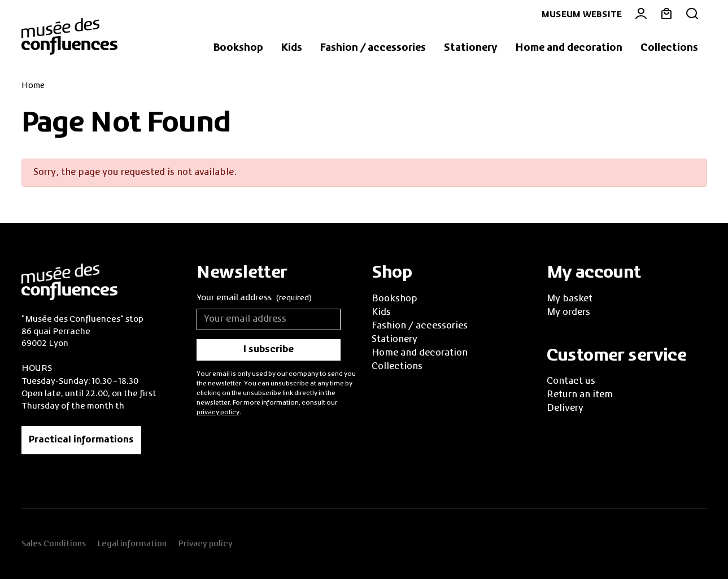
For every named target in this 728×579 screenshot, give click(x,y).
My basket (570, 299)
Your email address (254, 299)
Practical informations (81, 440)
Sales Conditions (54, 544)
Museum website (582, 15)
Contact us (571, 381)
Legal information (132, 544)
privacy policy (218, 413)
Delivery (565, 409)
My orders (568, 313)
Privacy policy (205, 544)
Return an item (580, 395)
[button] (238, 49)
